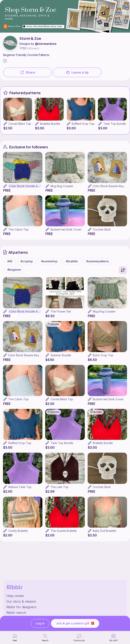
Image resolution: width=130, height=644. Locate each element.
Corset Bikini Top (20, 124)
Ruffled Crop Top (83, 124)
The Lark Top (60, 487)
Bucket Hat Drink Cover (66, 229)
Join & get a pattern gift (75, 623)
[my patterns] (114, 638)
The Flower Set (61, 311)
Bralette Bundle (50, 124)
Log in (40, 624)
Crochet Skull (102, 229)
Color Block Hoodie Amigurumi (25, 186)
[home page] (15, 638)
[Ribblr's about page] (65, 601)
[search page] (45, 638)
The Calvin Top (19, 229)
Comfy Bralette (18, 531)
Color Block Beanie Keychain (27, 355)
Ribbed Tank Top (20, 487)
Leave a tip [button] (77, 72)
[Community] (79, 638)
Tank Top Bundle (115, 124)
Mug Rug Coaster (62, 186)
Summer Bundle (61, 355)
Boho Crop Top (103, 355)
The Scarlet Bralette (64, 531)
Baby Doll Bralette (105, 531)
